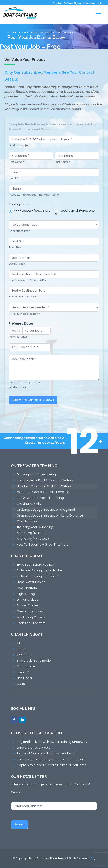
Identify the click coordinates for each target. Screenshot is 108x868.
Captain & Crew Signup (67, 3)
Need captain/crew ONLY (30, 211)
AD (92, 859)
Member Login (94, 3)
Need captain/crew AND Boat (75, 212)
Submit (20, 825)
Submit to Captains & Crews (33, 400)
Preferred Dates (21, 323)
